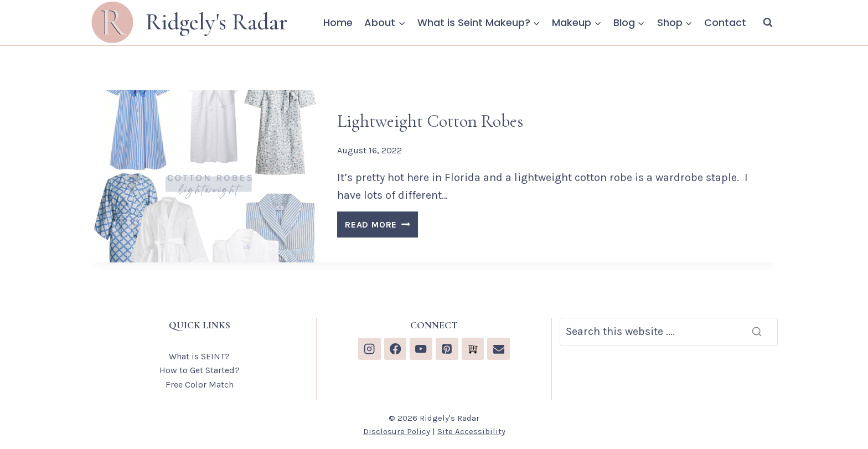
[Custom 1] (473, 349)
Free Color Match (200, 385)
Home (338, 22)
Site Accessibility (471, 431)
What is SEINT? (199, 356)
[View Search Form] (768, 23)
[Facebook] (396, 349)
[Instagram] (370, 349)
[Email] (498, 349)
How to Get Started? (200, 370)
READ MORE (381, 226)
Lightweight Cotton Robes (430, 121)
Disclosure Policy (397, 431)
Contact (725, 22)
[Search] (669, 332)
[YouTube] (421, 349)
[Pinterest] (447, 349)
